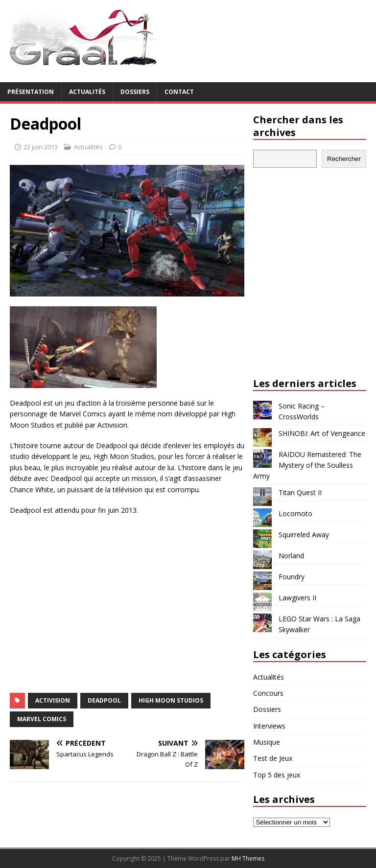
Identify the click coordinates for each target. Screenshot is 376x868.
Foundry (292, 577)
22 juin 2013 (41, 147)
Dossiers (135, 92)
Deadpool (104, 700)
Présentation (31, 92)
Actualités (87, 92)
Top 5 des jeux (277, 775)
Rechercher (344, 159)
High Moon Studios (171, 700)
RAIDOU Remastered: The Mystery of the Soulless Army (307, 465)
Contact (179, 92)
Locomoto (295, 514)
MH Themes (248, 858)
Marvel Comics (42, 719)
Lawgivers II (297, 598)
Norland (291, 556)
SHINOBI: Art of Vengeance (322, 433)
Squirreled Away (304, 535)
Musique (267, 742)
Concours (268, 693)
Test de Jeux (273, 758)
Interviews (269, 726)
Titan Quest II (300, 492)
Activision (53, 700)
